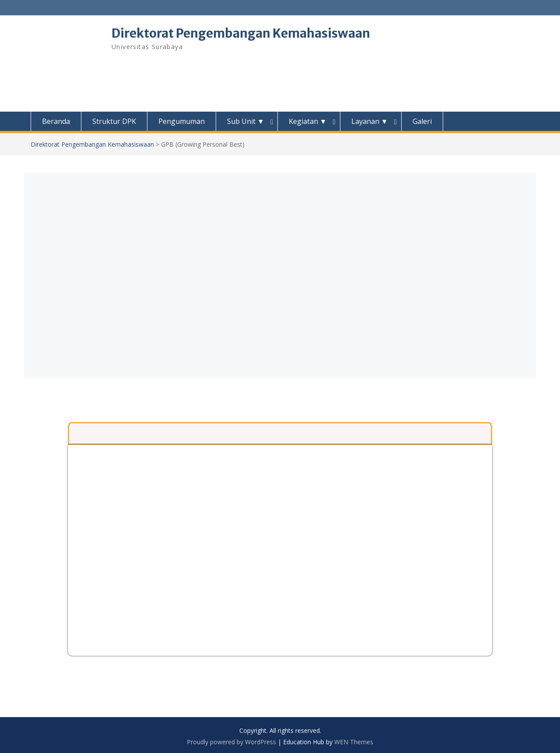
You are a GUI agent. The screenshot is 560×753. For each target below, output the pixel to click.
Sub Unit (246, 121)
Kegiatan (308, 121)
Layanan (370, 121)
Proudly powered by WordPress (231, 742)
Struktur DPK (114, 121)
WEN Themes (354, 742)
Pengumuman (182, 121)
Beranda (56, 121)
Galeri (422, 121)
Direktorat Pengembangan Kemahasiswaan (241, 33)
